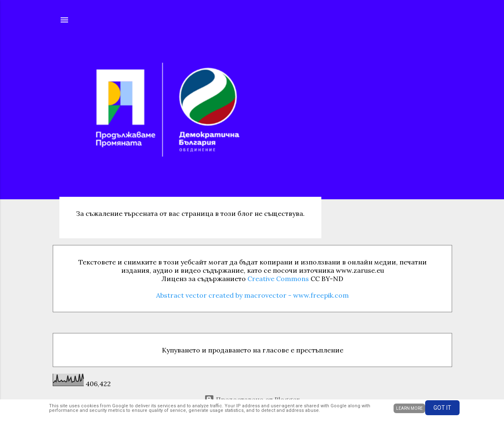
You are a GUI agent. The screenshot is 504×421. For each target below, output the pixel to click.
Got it (442, 408)
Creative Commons (278, 279)
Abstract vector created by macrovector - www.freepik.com (252, 295)
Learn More (409, 408)
